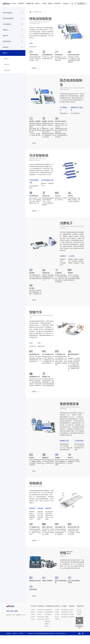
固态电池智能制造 (8, 18)
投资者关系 (57, 4)
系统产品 (6, 65)
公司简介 (33, 618)
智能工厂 (6, 53)
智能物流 (6, 47)
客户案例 (57, 623)
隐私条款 (15, 642)
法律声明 (21, 642)
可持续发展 (21, 4)
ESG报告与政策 (41, 628)
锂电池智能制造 (8, 13)
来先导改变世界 (65, 626)
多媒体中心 (58, 628)
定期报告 (79, 623)
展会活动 (57, 626)
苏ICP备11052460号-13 (60, 642)
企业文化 (33, 628)
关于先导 (14, 4)
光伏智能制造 (7, 24)
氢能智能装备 (7, 41)
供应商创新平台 (73, 626)
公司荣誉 (33, 623)
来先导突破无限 (65, 621)
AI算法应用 (7, 70)
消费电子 (6, 30)
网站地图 (8, 642)
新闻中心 (38, 4)
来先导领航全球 (65, 623)
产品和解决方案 (29, 4)
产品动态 (57, 621)
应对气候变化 (40, 621)
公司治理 (79, 618)
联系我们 (50, 4)
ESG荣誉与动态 (41, 626)
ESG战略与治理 (41, 618)
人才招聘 (44, 4)
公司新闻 (57, 618)
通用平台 (6, 59)
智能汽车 (6, 36)
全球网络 (71, 618)
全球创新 (33, 626)
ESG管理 (39, 623)
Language (66, 4)
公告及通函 (79, 621)
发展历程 (33, 621)
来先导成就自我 (65, 618)
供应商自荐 (72, 623)
